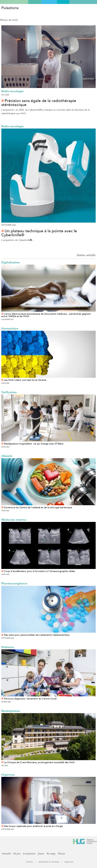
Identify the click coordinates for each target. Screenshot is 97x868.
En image (51, 854)
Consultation (29, 854)
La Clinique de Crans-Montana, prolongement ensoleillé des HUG (39, 762)
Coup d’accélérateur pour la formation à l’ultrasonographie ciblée (39, 571)
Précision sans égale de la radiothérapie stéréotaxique (39, 103)
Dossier (62, 854)
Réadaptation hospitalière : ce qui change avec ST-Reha (34, 444)
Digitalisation (11, 262)
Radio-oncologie (12, 91)
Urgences (8, 775)
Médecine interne (14, 520)
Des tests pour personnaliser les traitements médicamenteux (37, 635)
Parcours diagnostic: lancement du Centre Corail (30, 699)
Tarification (9, 392)
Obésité (7, 456)
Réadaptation (11, 711)
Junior (41, 854)
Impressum (69, 862)
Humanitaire (10, 329)
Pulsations (10, 8)
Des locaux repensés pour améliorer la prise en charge (33, 826)
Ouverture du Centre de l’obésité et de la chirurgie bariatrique (38, 507)
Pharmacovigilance (14, 583)
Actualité (6, 854)
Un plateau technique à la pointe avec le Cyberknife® (39, 233)
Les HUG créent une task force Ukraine (25, 380)
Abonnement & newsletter (49, 862)
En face (17, 854)
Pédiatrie (8, 647)
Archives (29, 862)
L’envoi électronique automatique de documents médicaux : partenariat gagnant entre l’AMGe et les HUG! (46, 315)
